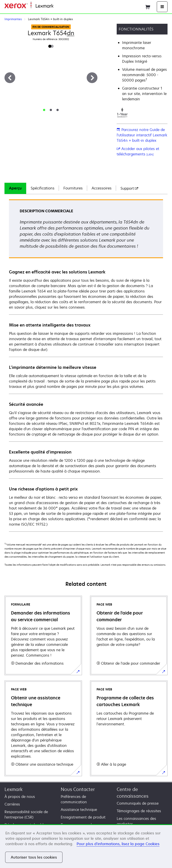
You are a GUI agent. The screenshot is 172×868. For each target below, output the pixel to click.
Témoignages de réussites (139, 811)
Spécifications (43, 188)
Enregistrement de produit (83, 817)
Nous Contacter (78, 789)
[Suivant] (92, 78)
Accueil (59, 6)
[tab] (44, 110)
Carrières (12, 804)
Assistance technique (79, 810)
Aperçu (15, 188)
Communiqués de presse (138, 803)
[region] (86, 846)
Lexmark (14, 789)
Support (129, 188)
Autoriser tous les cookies (34, 857)
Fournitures (73, 188)
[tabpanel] (86, 365)
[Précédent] (10, 78)
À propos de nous (20, 797)
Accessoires (102, 188)
